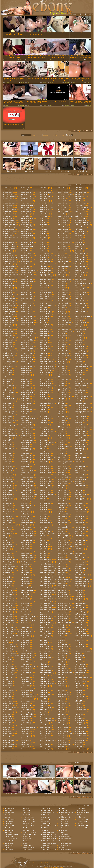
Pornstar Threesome (64, 623)
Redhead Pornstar (63, 738)
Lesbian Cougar (44, 734)
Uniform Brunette (81, 614)
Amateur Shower (8, 303)
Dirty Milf (25, 645)
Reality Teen (61, 719)
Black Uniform (26, 210)
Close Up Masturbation (29, 495)
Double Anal (25, 660)
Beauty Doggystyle (10, 562)
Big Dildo (7, 658)
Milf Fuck (60, 386)
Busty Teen (25, 412)
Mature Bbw (61, 288)
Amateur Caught (8, 229)
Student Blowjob (81, 416)
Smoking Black (80, 349)
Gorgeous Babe (44, 381)
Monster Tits (61, 471)
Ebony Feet (25, 703)
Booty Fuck (25, 290)
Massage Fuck (61, 273)
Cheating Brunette (28, 423)
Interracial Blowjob (46, 566)
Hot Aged (62, 808)
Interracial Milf (45, 595)
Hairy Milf (43, 436)
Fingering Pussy (45, 281)
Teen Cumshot (79, 488)
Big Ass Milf (8, 612)
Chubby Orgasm (26, 464)
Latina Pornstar (45, 695)
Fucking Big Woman (48, 832)
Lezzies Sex (63, 832)
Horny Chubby (44, 505)
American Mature (9, 351)
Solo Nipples (79, 368)
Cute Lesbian (26, 608)
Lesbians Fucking (63, 251)
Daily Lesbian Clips (49, 826)
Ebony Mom (24, 734)
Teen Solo (78, 553)
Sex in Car (79, 240)
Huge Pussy (43, 553)
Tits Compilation (81, 603)
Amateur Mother (8, 286)
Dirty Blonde (26, 636)
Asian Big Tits (8, 412)
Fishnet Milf (44, 303)
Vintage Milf (79, 640)
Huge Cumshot (44, 542)
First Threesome (45, 292)
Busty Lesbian (26, 403)
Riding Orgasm (80, 218)
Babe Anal (7, 484)
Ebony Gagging (26, 710)
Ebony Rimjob (26, 745)
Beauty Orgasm (8, 568)
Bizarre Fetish (8, 690)
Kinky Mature (44, 653)
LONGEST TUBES (49, 135)
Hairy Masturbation (46, 431)
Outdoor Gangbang (63, 542)
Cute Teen (24, 612)
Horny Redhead (44, 525)
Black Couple (8, 712)
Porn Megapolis (64, 845)
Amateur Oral (8, 288)
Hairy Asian (43, 412)
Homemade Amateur (45, 473)
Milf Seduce (61, 412)
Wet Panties (79, 660)
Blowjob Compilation (28, 271)
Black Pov (7, 742)
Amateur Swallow (9, 318)
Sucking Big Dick (81, 429)
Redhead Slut (61, 740)
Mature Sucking (62, 353)
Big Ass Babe (8, 595)
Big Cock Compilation (11, 632)
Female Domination (46, 255)
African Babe (8, 192)
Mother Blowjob (62, 475)
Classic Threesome (28, 481)
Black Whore (25, 214)
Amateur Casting (9, 227)
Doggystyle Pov (26, 658)
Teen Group (79, 521)
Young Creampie (80, 734)
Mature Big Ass (62, 290)
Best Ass (6, 579)
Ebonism (26, 841)
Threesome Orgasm (81, 586)
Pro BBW (62, 848)
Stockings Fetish (81, 405)
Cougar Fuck (25, 525)
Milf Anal (60, 364)
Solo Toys (78, 377)
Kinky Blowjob (44, 647)
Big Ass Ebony (8, 605)
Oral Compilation (63, 514)
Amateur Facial (8, 260)
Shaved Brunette (81, 260)
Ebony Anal (25, 675)
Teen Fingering (80, 510)
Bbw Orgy (6, 531)
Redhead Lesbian (63, 732)
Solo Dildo (79, 362)
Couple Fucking (26, 538)
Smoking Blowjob (81, 351)
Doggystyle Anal (27, 653)
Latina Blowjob (44, 666)
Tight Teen (79, 601)
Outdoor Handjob (63, 545)
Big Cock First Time (10, 636)
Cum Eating (25, 564)
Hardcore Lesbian (45, 460)
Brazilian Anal (26, 297)
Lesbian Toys (61, 247)
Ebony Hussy (27, 850)
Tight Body (79, 597)
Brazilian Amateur (28, 294)
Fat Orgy (42, 247)
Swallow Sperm (80, 447)
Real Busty (61, 708)
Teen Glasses (79, 518)
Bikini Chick (8, 684)
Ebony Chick (25, 692)
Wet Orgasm (79, 658)
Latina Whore (44, 710)
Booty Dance (25, 288)
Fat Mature (43, 240)
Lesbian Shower (62, 223)
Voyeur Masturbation (82, 651)
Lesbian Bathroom (45, 725)
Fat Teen (42, 251)
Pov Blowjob (61, 625)
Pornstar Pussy (62, 616)
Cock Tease (25, 508)
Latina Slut (43, 699)
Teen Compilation (81, 484)
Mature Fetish (62, 310)
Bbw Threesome (8, 551)
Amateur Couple (8, 242)
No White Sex (46, 817)
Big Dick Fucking (9, 653)
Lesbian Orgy (61, 205)
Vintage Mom (79, 642)
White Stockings (81, 671)
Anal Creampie (8, 366)
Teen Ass (78, 462)
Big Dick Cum (8, 651)
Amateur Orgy (8, 292)
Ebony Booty (25, 686)
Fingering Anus (44, 273)
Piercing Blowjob (63, 579)
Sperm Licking (80, 390)
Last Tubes (29, 171)
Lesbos (61, 828)
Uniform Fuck (79, 616)
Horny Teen (43, 527)
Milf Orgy (60, 401)
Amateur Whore (8, 331)
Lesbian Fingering (46, 747)
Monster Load (61, 466)
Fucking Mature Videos (49, 841)
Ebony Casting (26, 688)
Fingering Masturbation (48, 277)
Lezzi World (63, 835)
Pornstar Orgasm (63, 612)
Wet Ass (77, 653)
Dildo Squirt (26, 629)
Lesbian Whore (62, 249)
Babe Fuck (7, 492)
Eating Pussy (26, 668)
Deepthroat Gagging (28, 621)
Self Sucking (79, 231)
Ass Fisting (7, 471)
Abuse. (62, 867)
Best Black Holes (29, 835)
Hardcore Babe (44, 453)
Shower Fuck (79, 281)
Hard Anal (42, 447)
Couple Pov (25, 545)
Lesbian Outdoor (63, 207)
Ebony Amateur (26, 673)
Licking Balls (62, 255)
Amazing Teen (8, 347)
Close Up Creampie (28, 488)
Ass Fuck (6, 473)
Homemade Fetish (45, 481)
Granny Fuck (43, 394)
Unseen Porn (65, 778)
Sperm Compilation (81, 384)
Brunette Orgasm (27, 347)
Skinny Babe (79, 299)
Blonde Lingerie (27, 247)
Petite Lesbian (62, 575)
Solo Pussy (79, 373)
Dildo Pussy (25, 627)
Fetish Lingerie (45, 271)
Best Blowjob (8, 582)
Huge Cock (42, 540)
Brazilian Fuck (26, 301)
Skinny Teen (79, 327)
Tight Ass (78, 595)
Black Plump (7, 738)
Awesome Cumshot (9, 481)
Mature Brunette (63, 299)
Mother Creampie (63, 477)
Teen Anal (78, 460)
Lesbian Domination (46, 738)
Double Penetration (28, 666)
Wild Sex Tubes (11, 793)
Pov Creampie (61, 629)
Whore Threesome (81, 682)
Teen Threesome (80, 568)
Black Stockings (27, 197)
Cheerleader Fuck (27, 440)
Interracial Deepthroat (48, 577)
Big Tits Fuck (8, 673)
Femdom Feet (43, 257)
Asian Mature (8, 438)
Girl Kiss (42, 358)
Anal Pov (6, 384)
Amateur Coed (8, 236)
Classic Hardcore (27, 475)
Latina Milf (43, 686)
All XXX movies (11, 155)
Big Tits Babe (8, 666)
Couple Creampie (27, 536)
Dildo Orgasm (26, 625)
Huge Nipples (44, 551)
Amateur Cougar (8, 240)
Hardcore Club (44, 455)
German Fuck (43, 338)
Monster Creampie (63, 464)
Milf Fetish (61, 384)
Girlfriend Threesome (47, 368)
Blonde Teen (25, 266)
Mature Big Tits (63, 292)
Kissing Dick (44, 660)
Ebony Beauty (26, 682)
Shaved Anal (79, 247)
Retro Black (61, 749)
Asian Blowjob (8, 414)
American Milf (8, 353)
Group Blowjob (44, 399)
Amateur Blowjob (9, 223)
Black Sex (7, 749)
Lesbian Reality (63, 218)
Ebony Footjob (26, 705)
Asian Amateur (8, 401)
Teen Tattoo (79, 566)
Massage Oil (61, 275)
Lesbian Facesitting (46, 740)
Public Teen (61, 677)
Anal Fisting (8, 373)
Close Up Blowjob (27, 486)
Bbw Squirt (7, 542)
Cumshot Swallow (27, 590)
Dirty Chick (25, 640)
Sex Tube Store (29, 826)
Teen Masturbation (81, 529)
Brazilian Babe (26, 299)
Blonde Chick (26, 231)
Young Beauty (79, 721)
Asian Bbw (7, 410)
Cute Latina (25, 605)
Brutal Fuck (25, 373)
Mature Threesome (63, 355)
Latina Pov (43, 697)
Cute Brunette (26, 601)
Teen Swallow (79, 564)
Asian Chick (7, 416)
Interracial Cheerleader (48, 568)
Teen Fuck (78, 514)
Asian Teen (7, 462)
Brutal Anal (25, 368)
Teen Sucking (79, 562)
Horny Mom (42, 518)
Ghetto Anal (43, 342)
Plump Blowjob (62, 586)
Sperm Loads (79, 392)
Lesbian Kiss (61, 188)
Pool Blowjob (61, 590)
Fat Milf (42, 242)
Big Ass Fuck (8, 608)
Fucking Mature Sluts (49, 839)
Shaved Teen (79, 277)
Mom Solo (60, 451)
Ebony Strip (43, 188)
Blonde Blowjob (26, 229)
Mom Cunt (60, 440)
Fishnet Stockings (46, 305)
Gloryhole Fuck (44, 379)
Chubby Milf (25, 462)
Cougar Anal (25, 521)
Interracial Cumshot (46, 575)
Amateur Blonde (8, 220)
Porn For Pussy (82, 819)
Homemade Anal (44, 475)
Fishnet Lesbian (45, 301)
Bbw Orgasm (7, 529)
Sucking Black (80, 431)
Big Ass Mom (7, 614)
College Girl (26, 514)
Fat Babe (42, 223)
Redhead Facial (62, 727)
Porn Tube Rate (29, 817)
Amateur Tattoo (8, 323)
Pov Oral (60, 636)
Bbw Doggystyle (8, 510)
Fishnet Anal (44, 299)
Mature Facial (62, 305)
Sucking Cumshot (81, 436)
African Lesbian (9, 203)
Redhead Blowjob (63, 725)
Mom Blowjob (61, 436)
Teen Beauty (79, 468)
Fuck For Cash (44, 325)
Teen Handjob (79, 523)
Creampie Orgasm (27, 558)
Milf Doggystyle (63, 379)
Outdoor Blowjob (63, 536)
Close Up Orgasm (27, 497)
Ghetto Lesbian (44, 351)
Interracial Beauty (46, 564)
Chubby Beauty (26, 449)
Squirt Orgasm (80, 399)
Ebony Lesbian (26, 725)
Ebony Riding (26, 742)
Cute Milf (24, 610)
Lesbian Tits (61, 244)
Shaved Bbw (79, 251)
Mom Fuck (60, 444)
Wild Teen (78, 708)
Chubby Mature (26, 460)
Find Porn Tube (82, 826)
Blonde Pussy (26, 260)
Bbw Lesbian (7, 521)
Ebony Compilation (28, 695)
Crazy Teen (25, 553)
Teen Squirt (79, 555)
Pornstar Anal (62, 592)
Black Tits (25, 207)
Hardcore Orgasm (45, 464)
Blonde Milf (25, 249)
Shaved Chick (79, 262)
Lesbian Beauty (44, 727)
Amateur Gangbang (9, 266)
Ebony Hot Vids (29, 848)
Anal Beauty (7, 358)
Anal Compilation (9, 362)
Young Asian (79, 716)
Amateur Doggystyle (10, 257)
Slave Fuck (79, 331)
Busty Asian (25, 381)
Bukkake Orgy (26, 375)
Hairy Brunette (44, 418)
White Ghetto (79, 666)
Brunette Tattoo (27, 360)
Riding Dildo (79, 214)
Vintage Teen (79, 647)
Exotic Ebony (44, 201)
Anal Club (7, 360)
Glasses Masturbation (47, 377)
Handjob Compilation (46, 442)
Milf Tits (60, 429)
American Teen (8, 355)
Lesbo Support (64, 826)
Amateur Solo (8, 307)
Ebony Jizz (25, 721)
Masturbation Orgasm (64, 279)
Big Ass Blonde (8, 599)
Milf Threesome (62, 427)
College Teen (26, 518)
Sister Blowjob (80, 288)
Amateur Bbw (7, 218)
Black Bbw (7, 699)
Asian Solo (7, 460)
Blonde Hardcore (27, 242)
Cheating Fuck (26, 425)
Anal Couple (7, 364)
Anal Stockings (8, 386)
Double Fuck (25, 664)
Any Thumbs (82, 793)
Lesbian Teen (61, 240)
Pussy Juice (61, 686)
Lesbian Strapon (63, 234)
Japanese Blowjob (45, 618)
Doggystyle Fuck (27, 655)
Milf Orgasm (61, 399)
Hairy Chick (43, 421)
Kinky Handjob (44, 649)
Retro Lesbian (80, 197)
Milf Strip (61, 421)
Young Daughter (80, 736)
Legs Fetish (43, 712)
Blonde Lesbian (26, 244)
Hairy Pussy (43, 438)
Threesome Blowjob (81, 579)
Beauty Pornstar (9, 571)
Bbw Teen (6, 549)
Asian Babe (7, 408)
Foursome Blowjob (45, 312)
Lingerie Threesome (64, 264)
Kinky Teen (43, 655)
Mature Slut (61, 347)
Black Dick (7, 714)
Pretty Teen (61, 662)
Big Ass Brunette (9, 601)
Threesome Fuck (80, 584)
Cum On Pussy (26, 577)
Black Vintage (26, 212)
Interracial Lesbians (47, 592)
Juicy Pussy (43, 642)
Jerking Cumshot (45, 632)
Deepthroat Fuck (27, 618)
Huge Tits (42, 555)
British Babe (26, 307)
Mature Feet (61, 307)
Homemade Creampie (46, 477)
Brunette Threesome (28, 364)
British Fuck (26, 310)
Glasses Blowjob (45, 371)
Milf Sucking (61, 423)
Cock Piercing (26, 505)
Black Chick (7, 710)
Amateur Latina (8, 277)
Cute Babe (24, 597)
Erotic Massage (44, 197)
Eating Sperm (26, 671)
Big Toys (6, 679)
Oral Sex (60, 525)
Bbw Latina (7, 518)
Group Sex (42, 405)
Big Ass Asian (8, 592)
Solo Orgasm (79, 371)
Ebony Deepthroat (27, 699)
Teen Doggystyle (81, 499)
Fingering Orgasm (45, 279)
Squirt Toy (79, 401)
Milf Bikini (61, 368)
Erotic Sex (43, 199)
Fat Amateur (43, 216)
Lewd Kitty (63, 830)
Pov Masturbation (63, 634)
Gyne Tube (27, 813)
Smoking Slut (79, 358)
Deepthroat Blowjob (28, 616)
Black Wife (25, 216)
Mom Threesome (62, 455)
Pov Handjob (61, 632)
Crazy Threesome (27, 555)
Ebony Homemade (26, 716)
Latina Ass (43, 664)
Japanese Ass (44, 614)
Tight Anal (79, 590)
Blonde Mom (25, 251)
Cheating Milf (26, 429)
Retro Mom (78, 201)
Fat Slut (42, 249)
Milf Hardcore (62, 392)
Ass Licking (7, 475)
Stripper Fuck (80, 414)
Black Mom (7, 729)
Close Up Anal (26, 484)
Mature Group (61, 316)
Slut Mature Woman (66, 850)
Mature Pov (61, 342)
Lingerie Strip (62, 262)
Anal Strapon (8, 388)
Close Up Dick (26, 490)
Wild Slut (78, 705)
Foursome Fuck (44, 314)
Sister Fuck (79, 290)
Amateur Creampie (9, 244)
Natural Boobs (62, 492)
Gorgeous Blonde (45, 384)
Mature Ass (61, 286)
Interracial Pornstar (47, 605)
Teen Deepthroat (81, 495)
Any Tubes (27, 808)
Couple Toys (25, 547)
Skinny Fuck (79, 310)
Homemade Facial (45, 479)
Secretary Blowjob (81, 225)
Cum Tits (24, 586)
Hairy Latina (44, 427)
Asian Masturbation (10, 436)
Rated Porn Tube (29, 821)
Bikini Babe (7, 682)
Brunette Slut (26, 355)
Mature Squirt (62, 351)
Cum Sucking (25, 582)
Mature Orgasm (62, 336)
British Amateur (27, 305)
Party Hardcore (62, 560)
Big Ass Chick (8, 603)
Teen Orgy (78, 534)
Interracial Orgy (45, 601)
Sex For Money (80, 234)
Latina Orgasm (44, 690)
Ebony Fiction (28, 845)
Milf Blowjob (61, 371)
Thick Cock (79, 577)
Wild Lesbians (80, 699)
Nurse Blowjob (62, 503)
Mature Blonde (62, 294)
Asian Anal (7, 403)
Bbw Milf (6, 527)
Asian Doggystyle (9, 421)
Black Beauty (8, 701)
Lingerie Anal (62, 257)
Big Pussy (7, 664)
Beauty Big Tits (9, 560)
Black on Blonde (27, 218)
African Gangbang (9, 197)
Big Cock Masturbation (11, 640)
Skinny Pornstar (81, 323)
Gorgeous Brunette (46, 386)
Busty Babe (25, 384)
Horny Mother (44, 521)
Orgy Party (61, 531)
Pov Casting (61, 627)
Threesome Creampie (82, 582)
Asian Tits (7, 464)
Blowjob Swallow (27, 275)
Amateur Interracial (10, 275)
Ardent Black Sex (29, 832)
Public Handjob (62, 671)
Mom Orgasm (61, 449)
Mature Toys (61, 358)
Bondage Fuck (26, 277)
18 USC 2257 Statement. (52, 867)
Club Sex (24, 501)
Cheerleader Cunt (27, 438)
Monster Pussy (62, 468)
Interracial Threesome (47, 610)
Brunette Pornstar (28, 349)
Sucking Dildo (80, 438)
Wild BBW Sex (82, 811)
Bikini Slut (7, 688)
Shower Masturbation (82, 284)
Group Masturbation (46, 403)
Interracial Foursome (47, 584)
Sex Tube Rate (28, 824)
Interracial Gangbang (47, 588)
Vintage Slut (79, 645)
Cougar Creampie (27, 523)
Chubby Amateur (26, 442)
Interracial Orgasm (46, 599)
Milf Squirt (61, 416)
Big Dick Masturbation (11, 655)
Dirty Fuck (25, 642)
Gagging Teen (44, 327)
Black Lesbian (8, 721)
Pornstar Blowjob (63, 597)
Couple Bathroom (27, 534)
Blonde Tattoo (26, 264)
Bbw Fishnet (7, 512)
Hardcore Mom (44, 462)
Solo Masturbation (81, 366)
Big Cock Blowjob (9, 629)
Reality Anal (61, 716)
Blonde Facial (26, 238)
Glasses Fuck (44, 375)
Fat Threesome (44, 253)
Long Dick (60, 268)
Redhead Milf (61, 736)
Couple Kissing (26, 540)
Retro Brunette (80, 192)
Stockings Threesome (82, 412)
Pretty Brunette (63, 653)
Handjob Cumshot (45, 444)
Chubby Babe (25, 447)
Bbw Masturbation (9, 525)
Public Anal (61, 664)
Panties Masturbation (65, 553)
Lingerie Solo (62, 260)
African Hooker (8, 201)
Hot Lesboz (63, 811)
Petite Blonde (62, 568)
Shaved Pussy (79, 273)
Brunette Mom (26, 344)
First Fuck (43, 288)
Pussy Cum (60, 679)
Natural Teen (61, 499)
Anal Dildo (7, 368)
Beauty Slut (7, 575)
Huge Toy (42, 558)
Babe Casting (8, 488)
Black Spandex (26, 192)
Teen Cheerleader (81, 479)
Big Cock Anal (8, 627)
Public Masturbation (64, 673)
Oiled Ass (60, 510)
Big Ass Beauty (8, 597)
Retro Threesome (81, 203)
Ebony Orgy (25, 738)
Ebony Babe (25, 677)
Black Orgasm (8, 734)
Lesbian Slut (61, 225)
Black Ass (7, 695)
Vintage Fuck (79, 632)
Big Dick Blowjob (9, 647)
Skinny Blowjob (80, 305)
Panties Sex (61, 555)
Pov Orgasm (61, 638)
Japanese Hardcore (46, 623)
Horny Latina (44, 512)
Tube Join (29, 155)
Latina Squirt (44, 703)
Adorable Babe (8, 188)
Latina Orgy (43, 692)
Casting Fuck (26, 416)
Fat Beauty (43, 225)
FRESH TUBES (37, 135)
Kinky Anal (43, 645)
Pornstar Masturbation (65, 610)
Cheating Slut (26, 434)
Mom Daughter (61, 442)
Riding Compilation (82, 207)
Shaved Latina (80, 266)
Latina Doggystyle (46, 673)
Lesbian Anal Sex (45, 719)
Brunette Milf (26, 342)
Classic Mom (25, 479)
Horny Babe (43, 497)
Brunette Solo (26, 358)
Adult (65, 793)
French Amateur (44, 316)
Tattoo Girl (79, 453)
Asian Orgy (7, 447)
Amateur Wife (8, 334)
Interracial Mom (45, 597)
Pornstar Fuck (62, 605)
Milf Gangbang (62, 388)
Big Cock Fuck (8, 638)
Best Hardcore (8, 588)
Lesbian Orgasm (62, 203)
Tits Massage (79, 608)
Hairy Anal (43, 410)
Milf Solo (60, 414)
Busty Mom (24, 408)
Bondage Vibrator (27, 281)
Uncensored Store (47, 778)
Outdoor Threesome (63, 551)
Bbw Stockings (8, 545)
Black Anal (7, 692)
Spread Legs (79, 394)
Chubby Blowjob (26, 451)
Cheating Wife (26, 436)
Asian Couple (8, 418)
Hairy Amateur (44, 408)
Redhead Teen (61, 742)
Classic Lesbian (27, 477)
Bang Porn (65, 155)
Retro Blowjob (80, 190)
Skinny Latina (80, 312)
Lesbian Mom (61, 199)
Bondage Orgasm (26, 279)
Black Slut (25, 188)
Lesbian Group (44, 749)
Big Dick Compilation (11, 649)
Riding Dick (79, 212)
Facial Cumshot (44, 210)
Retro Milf (79, 199)
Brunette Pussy (26, 353)
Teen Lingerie (80, 527)
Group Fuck (43, 401)
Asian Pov (7, 451)
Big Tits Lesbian (9, 675)
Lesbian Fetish (44, 745)
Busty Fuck (25, 399)
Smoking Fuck (79, 355)
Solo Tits (78, 375)
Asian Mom (7, 442)
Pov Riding (61, 640)
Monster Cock (61, 460)
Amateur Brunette (9, 225)
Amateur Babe (8, 216)
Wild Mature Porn (83, 813)
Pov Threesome (62, 645)
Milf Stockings (62, 418)
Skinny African (80, 292)
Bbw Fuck (6, 514)
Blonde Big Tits (27, 227)
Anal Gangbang (8, 377)
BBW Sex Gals (46, 821)
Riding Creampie (81, 210)
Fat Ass (42, 220)
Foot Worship (44, 310)
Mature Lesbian (62, 327)
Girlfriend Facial (46, 364)
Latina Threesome (45, 708)
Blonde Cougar (26, 234)
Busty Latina (26, 401)
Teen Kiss (78, 525)
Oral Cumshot (61, 521)
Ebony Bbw (24, 679)
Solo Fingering (80, 364)
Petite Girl (61, 573)
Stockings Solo (80, 410)
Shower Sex (79, 286)
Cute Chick (25, 603)
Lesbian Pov (61, 214)
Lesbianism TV (64, 815)
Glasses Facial (44, 373)
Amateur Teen (8, 325)
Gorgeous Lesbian (45, 388)
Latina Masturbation (46, 684)
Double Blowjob (26, 662)
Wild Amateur (79, 688)
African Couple (8, 194)
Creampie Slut (26, 560)
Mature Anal (61, 284)
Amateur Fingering (10, 262)
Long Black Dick (63, 266)
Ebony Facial (26, 701)
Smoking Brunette (81, 353)
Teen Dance (79, 492)
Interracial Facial (46, 582)
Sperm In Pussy (80, 388)
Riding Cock (79, 205)
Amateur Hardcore (9, 273)
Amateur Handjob (9, 271)
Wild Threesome (80, 710)
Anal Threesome (8, 392)
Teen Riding (79, 547)
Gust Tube (27, 811)
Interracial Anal (45, 560)
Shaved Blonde (80, 257)
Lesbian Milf (61, 197)
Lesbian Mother (62, 201)
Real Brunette (62, 705)
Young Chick (79, 729)
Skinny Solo (79, 325)
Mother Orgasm (62, 484)
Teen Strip (79, 560)
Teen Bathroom (80, 466)
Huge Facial (43, 549)
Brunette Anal (26, 312)
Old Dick (60, 512)
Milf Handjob (61, 390)
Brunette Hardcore (28, 338)
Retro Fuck (79, 194)
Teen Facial (79, 503)
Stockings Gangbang (82, 408)
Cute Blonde (25, 599)
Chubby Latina (26, 455)
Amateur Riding (8, 301)
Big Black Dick (8, 621)
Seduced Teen (79, 227)
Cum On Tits (25, 579)
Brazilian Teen (26, 303)
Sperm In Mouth (80, 386)
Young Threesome (81, 749)
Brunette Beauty (27, 316)
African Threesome (10, 210)
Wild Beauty (79, 692)
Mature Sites (64, 841)
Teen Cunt (78, 490)
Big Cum (6, 642)
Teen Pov (78, 542)
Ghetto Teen (43, 355)
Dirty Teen (25, 649)
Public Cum (61, 666)
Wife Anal (78, 684)
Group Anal (43, 397)
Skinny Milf (79, 318)
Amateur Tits (8, 329)
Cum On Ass (25, 571)
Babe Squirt (7, 497)
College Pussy (26, 516)
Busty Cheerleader (28, 392)
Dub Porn (82, 155)
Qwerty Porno (11, 778)
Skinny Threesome (81, 329)
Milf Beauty (61, 366)
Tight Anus (79, 592)
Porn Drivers (82, 171)
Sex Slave (78, 238)
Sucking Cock (79, 434)
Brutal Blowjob (26, 371)
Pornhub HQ (47, 171)
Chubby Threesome (27, 471)
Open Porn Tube (82, 828)
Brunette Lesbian (27, 340)
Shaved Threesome (81, 279)
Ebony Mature (26, 729)
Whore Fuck (79, 675)
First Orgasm (44, 290)
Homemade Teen (44, 492)
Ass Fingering (8, 468)
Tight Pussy (79, 599)
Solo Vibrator (80, 379)
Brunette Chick (26, 325)
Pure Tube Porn (29, 819)
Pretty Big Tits (63, 651)
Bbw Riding (7, 538)
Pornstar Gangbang (63, 608)
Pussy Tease (61, 699)
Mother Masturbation (64, 481)
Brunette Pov (26, 351)
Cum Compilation (27, 562)
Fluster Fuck (11, 171)
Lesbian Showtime (65, 817)
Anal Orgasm (7, 379)
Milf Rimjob (61, 410)
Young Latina (79, 738)
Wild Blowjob (79, 697)
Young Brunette (80, 727)
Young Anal (79, 714)
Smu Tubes (27, 828)
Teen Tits (78, 571)
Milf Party (61, 403)
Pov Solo (60, 642)
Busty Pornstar (26, 410)
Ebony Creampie (26, 697)
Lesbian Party (62, 210)
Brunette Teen (26, 362)
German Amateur (44, 331)
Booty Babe (25, 286)
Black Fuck (7, 716)
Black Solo (25, 190)
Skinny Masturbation (82, 316)
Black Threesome (27, 205)
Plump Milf (61, 588)
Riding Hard (79, 216)
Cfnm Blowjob (26, 421)
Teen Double (79, 501)
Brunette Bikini (27, 321)
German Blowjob (44, 336)
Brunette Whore (26, 366)
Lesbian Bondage (45, 729)
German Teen (43, 340)
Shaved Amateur (80, 244)
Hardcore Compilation (47, 458)
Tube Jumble (29, 778)
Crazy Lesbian (26, 551)
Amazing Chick (8, 340)
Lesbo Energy (64, 821)
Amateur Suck (8, 316)
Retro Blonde (79, 188)
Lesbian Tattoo (62, 238)
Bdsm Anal (7, 553)
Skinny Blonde (80, 303)
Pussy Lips (61, 690)
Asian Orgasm (8, 444)
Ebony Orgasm (26, 736)
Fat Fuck (42, 234)
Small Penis (79, 342)
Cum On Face (25, 573)
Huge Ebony (43, 547)
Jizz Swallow (44, 640)
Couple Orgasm (26, 542)
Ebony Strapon (26, 749)
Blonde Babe (25, 223)
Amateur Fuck (8, 264)
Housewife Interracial (47, 534)
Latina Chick (44, 668)
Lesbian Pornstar (63, 212)
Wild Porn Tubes (82, 778)
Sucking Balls (80, 425)
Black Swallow (26, 199)
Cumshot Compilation (28, 588)
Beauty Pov (7, 573)
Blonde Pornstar (27, 255)
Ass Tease (7, 477)
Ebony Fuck (25, 708)
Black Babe (7, 697)
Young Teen (79, 747)
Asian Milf (7, 440)
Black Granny (8, 719)
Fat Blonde (43, 227)
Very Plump (81, 808)
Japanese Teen (44, 627)
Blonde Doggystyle (28, 236)
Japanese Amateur (45, 612)
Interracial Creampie (47, 573)
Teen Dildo (79, 497)
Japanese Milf (44, 625)
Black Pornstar (8, 740)
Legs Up (42, 716)
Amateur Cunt (8, 251)
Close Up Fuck (26, 492)
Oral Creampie (62, 516)
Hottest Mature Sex (66, 813)
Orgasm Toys (61, 529)
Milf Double (61, 381)
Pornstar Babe (62, 595)
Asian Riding (8, 455)
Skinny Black (79, 301)
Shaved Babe (79, 249)
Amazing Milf (8, 344)
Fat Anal (42, 218)
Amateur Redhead (9, 299)
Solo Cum (78, 360)
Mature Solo (61, 349)
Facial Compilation (46, 207)
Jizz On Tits (44, 638)
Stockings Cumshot (81, 403)
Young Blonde (79, 725)
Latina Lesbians (45, 682)
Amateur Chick (8, 234)
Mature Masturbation (64, 331)
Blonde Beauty (26, 225)
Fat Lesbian (43, 238)
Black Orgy (7, 736)
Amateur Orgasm (8, 290)
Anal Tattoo (7, 390)
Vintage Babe (79, 625)
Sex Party (78, 236)
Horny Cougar (44, 508)
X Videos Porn (82, 821)
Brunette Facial (27, 334)
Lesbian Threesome (63, 242)
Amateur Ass (7, 214)
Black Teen (25, 203)
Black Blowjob (8, 703)
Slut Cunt (78, 336)
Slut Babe (78, 334)
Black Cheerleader (10, 708)
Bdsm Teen (7, 555)
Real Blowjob (61, 703)
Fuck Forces (65, 171)
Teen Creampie (80, 486)
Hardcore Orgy (44, 466)
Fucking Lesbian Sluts (49, 835)
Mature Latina (62, 325)
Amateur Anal (8, 212)
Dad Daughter (26, 614)
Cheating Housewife (28, 427)
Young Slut (79, 742)
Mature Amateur (62, 281)
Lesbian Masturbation (65, 194)
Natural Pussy (62, 497)
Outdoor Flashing (63, 538)
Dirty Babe (25, 634)
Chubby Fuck (25, 453)
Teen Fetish (79, 508)
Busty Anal (25, 379)
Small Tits (79, 344)
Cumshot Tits (26, 592)
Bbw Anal (6, 501)
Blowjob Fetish (26, 273)
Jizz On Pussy (44, 636)
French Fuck (43, 321)
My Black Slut (46, 815)
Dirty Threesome (27, 651)
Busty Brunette (26, 390)
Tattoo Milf (79, 455)
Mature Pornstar (63, 340)
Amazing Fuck (8, 342)
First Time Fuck (45, 297)
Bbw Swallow (7, 547)
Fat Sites (45, 830)
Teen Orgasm (79, 531)
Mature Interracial (64, 323)
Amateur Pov (7, 297)
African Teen (8, 207)
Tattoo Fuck (79, 451)
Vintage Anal (79, 623)
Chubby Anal (25, 444)
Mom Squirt (61, 453)
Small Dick (79, 340)
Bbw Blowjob (7, 503)
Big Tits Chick (8, 668)
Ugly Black (79, 610)
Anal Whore (7, 397)
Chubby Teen (25, 468)
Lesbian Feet (44, 742)
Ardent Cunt (47, 155)
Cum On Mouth (26, 575)
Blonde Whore (26, 268)
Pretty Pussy (61, 660)
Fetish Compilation (46, 264)
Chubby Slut (25, 466)
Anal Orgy (7, 381)
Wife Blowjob (79, 686)
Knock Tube (27, 815)
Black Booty (7, 705)
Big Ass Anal (8, 590)
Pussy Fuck (61, 684)
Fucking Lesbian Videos (50, 837)
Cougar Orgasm (26, 527)
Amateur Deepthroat (10, 253)
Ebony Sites (45, 808)
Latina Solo (43, 701)
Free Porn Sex (82, 824)
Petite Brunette (63, 571)
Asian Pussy (7, 453)
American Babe (8, 349)
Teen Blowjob (79, 475)
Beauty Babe (7, 558)
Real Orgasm (61, 714)
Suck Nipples (79, 421)
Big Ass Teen (8, 618)
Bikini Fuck (7, 686)
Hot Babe (42, 529)
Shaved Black (79, 255)
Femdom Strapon (44, 262)
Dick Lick (24, 623)
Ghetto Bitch (44, 344)
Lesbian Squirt (62, 229)
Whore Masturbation (82, 677)
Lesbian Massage (63, 192)
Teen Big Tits (80, 471)
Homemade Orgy (44, 490)
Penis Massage (62, 562)
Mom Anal (60, 434)
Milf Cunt (60, 377)
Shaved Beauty (80, 253)
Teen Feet (78, 505)
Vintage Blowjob (81, 629)
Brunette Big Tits (28, 318)
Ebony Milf (25, 732)
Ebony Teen (43, 190)
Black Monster (8, 732)
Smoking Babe (79, 347)
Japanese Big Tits (46, 616)
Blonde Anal (25, 220)
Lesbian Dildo (44, 736)
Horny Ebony (43, 510)
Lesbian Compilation (46, 732)
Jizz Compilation (45, 634)
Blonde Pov (25, 257)
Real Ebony (61, 712)
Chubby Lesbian (26, 458)
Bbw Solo (6, 540)
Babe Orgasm (7, 495)
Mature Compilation (64, 301)
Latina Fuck (43, 675)
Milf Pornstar (62, 405)
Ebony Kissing (26, 723)
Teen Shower (79, 549)
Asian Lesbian (8, 434)
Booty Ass (24, 284)
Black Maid (7, 723)
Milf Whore (61, 431)
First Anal (43, 284)
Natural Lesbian (63, 495)
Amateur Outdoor (9, 294)
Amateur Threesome (10, 327)
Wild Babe (78, 690)
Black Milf (7, 727)
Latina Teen (43, 705)
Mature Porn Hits (65, 837)
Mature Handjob (62, 318)
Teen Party (79, 538)
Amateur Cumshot (9, 249)
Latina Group (44, 677)
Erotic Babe (43, 194)
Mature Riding (62, 344)
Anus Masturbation (10, 399)
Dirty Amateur (26, 632)
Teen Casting (79, 477)
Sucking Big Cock (81, 427)
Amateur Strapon (9, 312)
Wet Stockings (80, 664)
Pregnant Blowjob (63, 647)
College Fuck (26, 512)
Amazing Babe (8, 336)
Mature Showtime (65, 839)
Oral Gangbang (62, 523)
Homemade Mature (45, 488)
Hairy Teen (43, 440)
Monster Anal (61, 458)
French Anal (43, 318)
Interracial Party (46, 603)
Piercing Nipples (63, 582)
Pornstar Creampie (63, 603)
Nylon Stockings (63, 505)
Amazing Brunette (9, 338)
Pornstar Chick (62, 601)
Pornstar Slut (62, 618)
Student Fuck (79, 418)
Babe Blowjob (8, 486)
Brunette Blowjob (27, 323)
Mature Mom (61, 334)
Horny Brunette (44, 503)
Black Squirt (26, 194)
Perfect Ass (61, 564)
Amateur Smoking (9, 305)
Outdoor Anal (61, 534)
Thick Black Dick (81, 575)
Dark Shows (27, 839)
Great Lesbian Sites (49, 850)
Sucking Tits (79, 442)
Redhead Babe (61, 723)
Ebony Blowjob (26, 684)
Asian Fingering (9, 425)
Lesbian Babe (44, 723)
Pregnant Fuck (62, 649)
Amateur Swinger (9, 321)
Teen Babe (78, 464)
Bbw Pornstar (8, 534)
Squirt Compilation (82, 397)
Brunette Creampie (28, 329)
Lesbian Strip (62, 236)
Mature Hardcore (63, 321)
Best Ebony (7, 584)
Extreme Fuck (44, 205)
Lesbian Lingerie (63, 190)
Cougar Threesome (27, 531)
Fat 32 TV (45, 828)
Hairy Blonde (44, 416)
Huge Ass (42, 536)
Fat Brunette (44, 229)
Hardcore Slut (44, 468)
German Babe (43, 334)
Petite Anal (61, 566)
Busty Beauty (26, 386)
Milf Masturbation (63, 397)
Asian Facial (8, 423)
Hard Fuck (42, 449)
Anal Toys (7, 394)
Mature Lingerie (63, 329)
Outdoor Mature (62, 549)
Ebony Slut (25, 747)
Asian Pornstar (8, 449)
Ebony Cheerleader (28, 690)
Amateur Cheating (9, 231)
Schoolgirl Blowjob (82, 223)
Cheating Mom (26, 431)
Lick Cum (60, 253)
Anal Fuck (7, 375)
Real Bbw (60, 701)
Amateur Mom (7, 284)
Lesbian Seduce (62, 220)
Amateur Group (8, 268)
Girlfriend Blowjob (46, 362)
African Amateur (9, 190)
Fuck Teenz (45, 848)
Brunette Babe (26, 314)
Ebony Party (25, 740)
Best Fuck (7, 586)
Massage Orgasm (62, 277)
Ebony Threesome (45, 192)
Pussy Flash (61, 682)
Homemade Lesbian (45, 486)
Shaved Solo (79, 275)
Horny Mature (44, 514)
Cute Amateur (26, 595)
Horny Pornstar (44, 523)
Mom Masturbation (63, 447)
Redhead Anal (61, 721)
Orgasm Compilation (64, 527)
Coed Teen (24, 510)
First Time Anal (45, 294)
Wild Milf (78, 701)
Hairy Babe (43, 414)
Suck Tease (79, 423)
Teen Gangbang (80, 516)
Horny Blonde (44, 501)
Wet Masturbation (81, 655)
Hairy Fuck (43, 425)
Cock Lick (24, 503)
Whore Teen (79, 679)
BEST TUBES (26, 135)
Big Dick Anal (8, 645)
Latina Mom (43, 688)
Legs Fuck (42, 714)
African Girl (8, 199)
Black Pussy (7, 747)
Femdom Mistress (45, 260)
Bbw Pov (6, 536)
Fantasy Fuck (44, 214)
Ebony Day (27, 843)
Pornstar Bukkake (63, 599)
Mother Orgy (61, 486)
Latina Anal (43, 662)
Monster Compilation (64, 462)
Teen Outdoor (79, 536)
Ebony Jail (25, 719)
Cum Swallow (25, 584)
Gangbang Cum (44, 329)
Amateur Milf (8, 281)
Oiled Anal (61, 508)
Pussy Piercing (62, 692)
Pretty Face (61, 655)
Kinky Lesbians (44, 651)
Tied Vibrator (80, 588)
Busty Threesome (27, 414)
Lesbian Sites (64, 819)
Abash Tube (47, 793)
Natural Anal (61, 490)
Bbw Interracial (9, 516)
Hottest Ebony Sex (48, 813)
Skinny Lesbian (80, 314)
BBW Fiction (45, 819)
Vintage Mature (80, 638)
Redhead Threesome (63, 745)
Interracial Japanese (47, 590)
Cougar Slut (25, 529)
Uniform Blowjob (81, 612)
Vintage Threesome (81, 649)
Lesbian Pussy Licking (65, 216)
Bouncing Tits (26, 292)
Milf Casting (61, 373)
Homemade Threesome (46, 495)
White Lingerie (80, 668)
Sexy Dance (79, 242)
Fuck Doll (42, 323)
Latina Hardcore (45, 679)
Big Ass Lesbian (9, 610)
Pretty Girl (61, 658)
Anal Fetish (7, 371)
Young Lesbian (80, 740)
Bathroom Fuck (8, 499)
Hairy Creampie (44, 423)
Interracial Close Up (47, 571)
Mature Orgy (61, 338)
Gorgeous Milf (44, 390)
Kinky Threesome (45, 658)
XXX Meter (80, 815)
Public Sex (61, 675)
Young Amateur (80, 712)
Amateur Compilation (10, 238)
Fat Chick (42, 231)
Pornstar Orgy (62, 614)
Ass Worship (7, 479)
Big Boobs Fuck (8, 623)
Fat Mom (42, 244)
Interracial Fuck (45, 586)
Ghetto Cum (43, 349)
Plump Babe (61, 584)
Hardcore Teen (44, 471)
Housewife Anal (44, 531)
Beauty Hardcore (9, 566)
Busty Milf (25, 405)
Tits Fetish (79, 605)
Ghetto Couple (44, 347)
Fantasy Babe (44, 212)
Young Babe (79, 719)
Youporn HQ (29, 793)
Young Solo (79, 745)
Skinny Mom (79, 321)
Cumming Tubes (46, 824)
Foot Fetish (43, 307)
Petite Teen (61, 577)
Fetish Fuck (43, 266)
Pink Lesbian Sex (65, 843)
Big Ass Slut (8, 616)
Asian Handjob (8, 429)
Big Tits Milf (8, 677)
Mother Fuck (61, 479)
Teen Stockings (80, 558)
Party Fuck (61, 558)
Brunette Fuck (26, 336)
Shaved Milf (79, 271)
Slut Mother (79, 338)
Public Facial (62, 668)
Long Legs (60, 271)
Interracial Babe (45, 562)
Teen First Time (81, 512)
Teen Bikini (79, 473)
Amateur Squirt (8, 310)
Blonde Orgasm (26, 253)
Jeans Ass (42, 629)
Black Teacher (26, 201)
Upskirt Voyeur (80, 618)
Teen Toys (78, 573)
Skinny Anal (79, 297)
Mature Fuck (61, 312)
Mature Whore (61, 362)
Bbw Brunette (8, 505)
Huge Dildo (43, 545)
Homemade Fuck (44, 484)
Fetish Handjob (44, 268)
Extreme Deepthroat (46, 203)
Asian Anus (7, 405)
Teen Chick (79, 481)
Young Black (79, 723)
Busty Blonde (26, 388)
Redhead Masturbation (65, 734)
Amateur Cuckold (9, 247)
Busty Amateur (26, 377)
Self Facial (79, 229)
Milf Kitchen (61, 394)
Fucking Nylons (47, 845)
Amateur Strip (8, 314)
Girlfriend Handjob (46, 366)
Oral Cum (60, 518)
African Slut (8, 205)
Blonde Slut (25, 262)
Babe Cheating (8, 490)
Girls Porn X (82, 817)
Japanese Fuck (44, 621)
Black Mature (8, 725)
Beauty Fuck (7, 564)
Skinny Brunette (81, 307)
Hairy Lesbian (44, 429)
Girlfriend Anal (45, 360)
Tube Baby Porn (29, 830)
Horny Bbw (42, 499)
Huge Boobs (43, 538)
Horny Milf (43, 516)
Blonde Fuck (25, 240)
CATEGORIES (60, 135)
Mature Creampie (63, 303)
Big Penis (7, 662)
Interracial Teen (45, 608)
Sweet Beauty (79, 449)
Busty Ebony (25, 397)
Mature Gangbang (63, 314)
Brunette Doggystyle (28, 331)
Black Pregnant (8, 745)
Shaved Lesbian (80, 268)
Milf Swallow (61, 425)
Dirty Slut (25, 647)
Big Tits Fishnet (9, 671)
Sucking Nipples (81, 440)
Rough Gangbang (80, 220)
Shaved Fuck (79, 264)
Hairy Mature (44, 434)
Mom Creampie (61, 438)
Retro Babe (61, 747)
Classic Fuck (26, 473)
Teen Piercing (80, 540)
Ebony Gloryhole (27, 714)
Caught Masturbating (28, 418)
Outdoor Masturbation (65, 547)
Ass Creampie (8, 466)
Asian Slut (7, 458)
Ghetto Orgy (43, 353)
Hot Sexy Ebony (47, 811)
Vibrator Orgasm (81, 621)
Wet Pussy (78, 662)
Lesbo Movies (64, 824)
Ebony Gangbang (26, 712)
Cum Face (24, 566)
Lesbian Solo (61, 227)
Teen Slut (78, 551)
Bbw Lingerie (8, 523)
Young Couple (79, 732)
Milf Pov (60, 408)
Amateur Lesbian (9, 279)
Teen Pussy (79, 545)
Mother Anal (61, 473)
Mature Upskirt (62, 360)
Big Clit (6, 625)
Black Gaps (27, 837)
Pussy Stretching (63, 695)
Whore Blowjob (80, 673)
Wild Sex (78, 703)
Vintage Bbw (79, 627)
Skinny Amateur (80, 294)
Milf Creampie (62, 375)
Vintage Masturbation (83, 636)
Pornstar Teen (62, 621)
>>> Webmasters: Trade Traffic (40, 863)
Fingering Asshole (46, 275)
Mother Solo (61, 488)
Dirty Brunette (26, 638)
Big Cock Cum (8, 634)
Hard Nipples (44, 451)
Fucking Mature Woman (49, 843)
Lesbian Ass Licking (46, 721)
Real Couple (61, 710)
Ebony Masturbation (28, 727)
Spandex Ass (79, 381)
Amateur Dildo (8, 255)
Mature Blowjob (62, 297)
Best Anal (7, 577)
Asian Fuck (7, 427)
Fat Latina (43, 236)
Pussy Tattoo (61, 697)
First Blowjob (44, 286)
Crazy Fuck (25, 549)
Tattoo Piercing (81, 458)
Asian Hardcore (8, 431)
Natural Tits (61, 501)
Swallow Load (79, 444)
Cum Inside (25, 568)
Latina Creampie (45, 671)
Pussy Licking (62, 688)
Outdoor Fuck (61, 540)
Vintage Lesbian (81, 634)
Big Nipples (7, 660)
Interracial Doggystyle (48, 579)
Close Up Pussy (26, 499)
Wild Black (79, 695)
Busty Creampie (26, 394)
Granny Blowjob (44, 392)
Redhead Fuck (61, 729)
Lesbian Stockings (63, 231)
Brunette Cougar (27, 327)
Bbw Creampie (8, 508)
